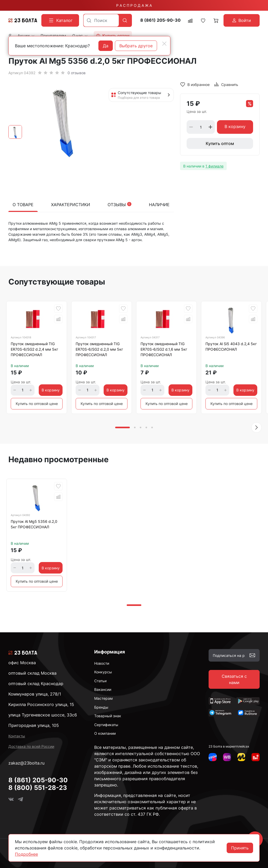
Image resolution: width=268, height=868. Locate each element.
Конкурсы (103, 672)
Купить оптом (220, 143)
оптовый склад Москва (32, 673)
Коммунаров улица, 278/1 (35, 694)
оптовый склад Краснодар (36, 684)
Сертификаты (106, 725)
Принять (240, 848)
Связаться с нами (234, 679)
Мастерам (104, 698)
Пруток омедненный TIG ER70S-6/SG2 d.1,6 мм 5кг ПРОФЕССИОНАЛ (164, 349)
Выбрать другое (136, 46)
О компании (105, 733)
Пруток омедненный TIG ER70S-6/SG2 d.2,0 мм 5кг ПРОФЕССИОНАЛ (99, 349)
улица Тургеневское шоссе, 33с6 (43, 715)
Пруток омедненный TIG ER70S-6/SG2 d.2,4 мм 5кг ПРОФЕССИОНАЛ (34, 349)
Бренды (101, 707)
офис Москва (22, 663)
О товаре (23, 205)
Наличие (159, 205)
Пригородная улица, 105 (34, 725)
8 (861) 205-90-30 (160, 20)
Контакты (17, 736)
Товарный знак (108, 716)
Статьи (100, 681)
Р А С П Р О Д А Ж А (134, 5)
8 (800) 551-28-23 (38, 788)
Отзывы (119, 205)
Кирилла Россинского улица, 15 (41, 704)
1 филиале (214, 166)
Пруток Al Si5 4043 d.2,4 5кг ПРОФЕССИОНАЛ (231, 346)
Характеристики (71, 205)
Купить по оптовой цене (37, 404)
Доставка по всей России (31, 746)
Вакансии (103, 689)
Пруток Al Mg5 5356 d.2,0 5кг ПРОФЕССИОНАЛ (34, 524)
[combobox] (101, 20)
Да (106, 46)
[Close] (164, 44)
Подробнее (26, 854)
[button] (256, 427)
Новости (102, 663)
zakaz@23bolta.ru (26, 763)
